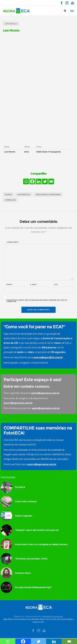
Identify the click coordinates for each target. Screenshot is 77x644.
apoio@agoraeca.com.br (46, 408)
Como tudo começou (26, 501)
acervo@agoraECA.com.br (48, 357)
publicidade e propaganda (48, 194)
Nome (10, 285)
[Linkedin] (39, 181)
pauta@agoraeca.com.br (45, 393)
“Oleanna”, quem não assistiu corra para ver (37, 530)
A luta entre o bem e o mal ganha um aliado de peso (41, 544)
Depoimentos (24, 194)
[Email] (51, 181)
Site (56, 285)
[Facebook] (32, 181)
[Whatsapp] (26, 181)
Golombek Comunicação (52, 616)
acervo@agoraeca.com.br (18, 403)
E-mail (34, 285)
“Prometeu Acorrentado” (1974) (31, 559)
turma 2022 (10, 200)
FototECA (20, 487)
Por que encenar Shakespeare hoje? (33, 587)
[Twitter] (45, 181)
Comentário (13, 242)
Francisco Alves (23, 573)
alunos (8, 194)
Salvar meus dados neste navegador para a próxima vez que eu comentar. (37, 301)
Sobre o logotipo (23, 516)
